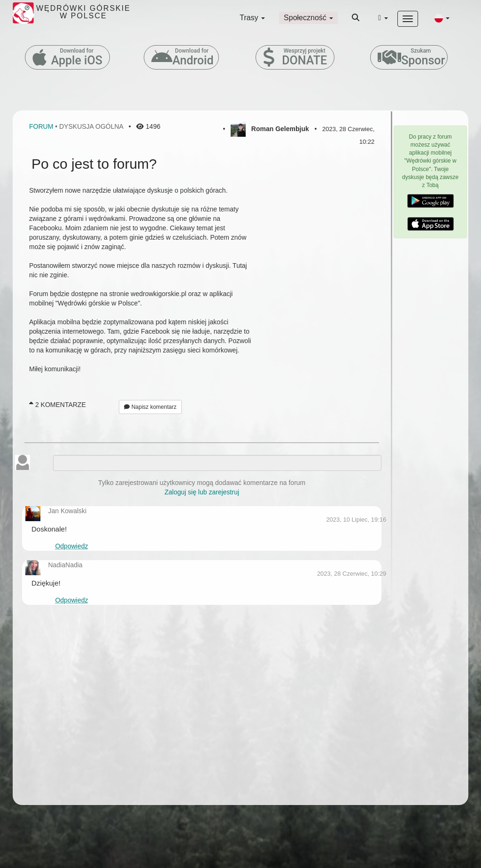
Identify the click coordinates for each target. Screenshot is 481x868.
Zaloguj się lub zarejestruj (202, 492)
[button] (442, 18)
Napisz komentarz (150, 407)
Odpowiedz (71, 546)
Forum (41, 126)
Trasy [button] (252, 18)
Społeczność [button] (308, 18)
